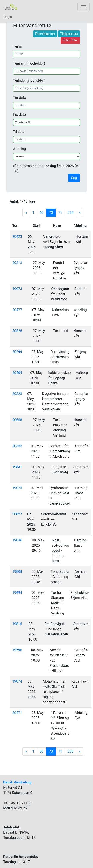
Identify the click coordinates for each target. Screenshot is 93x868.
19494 (17, 593)
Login (8, 17)
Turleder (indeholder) (29, 81)
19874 (17, 681)
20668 (17, 420)
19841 (17, 467)
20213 (17, 263)
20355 (17, 446)
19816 (17, 624)
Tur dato (20, 98)
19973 (17, 289)
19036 (17, 540)
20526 (17, 331)
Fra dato (19, 115)
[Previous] (26, 213)
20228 (17, 394)
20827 (17, 514)
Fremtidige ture (45, 34)
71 (60, 213)
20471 (17, 713)
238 (71, 213)
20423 (17, 237)
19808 (17, 572)
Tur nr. (18, 46)
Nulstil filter (70, 40)
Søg (74, 178)
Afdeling (20, 149)
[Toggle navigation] (83, 7)
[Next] (80, 213)
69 (42, 213)
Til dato (19, 132)
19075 (17, 488)
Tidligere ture (69, 34)
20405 (17, 373)
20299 (17, 352)
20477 (17, 310)
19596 (17, 650)
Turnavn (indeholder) (29, 63)
